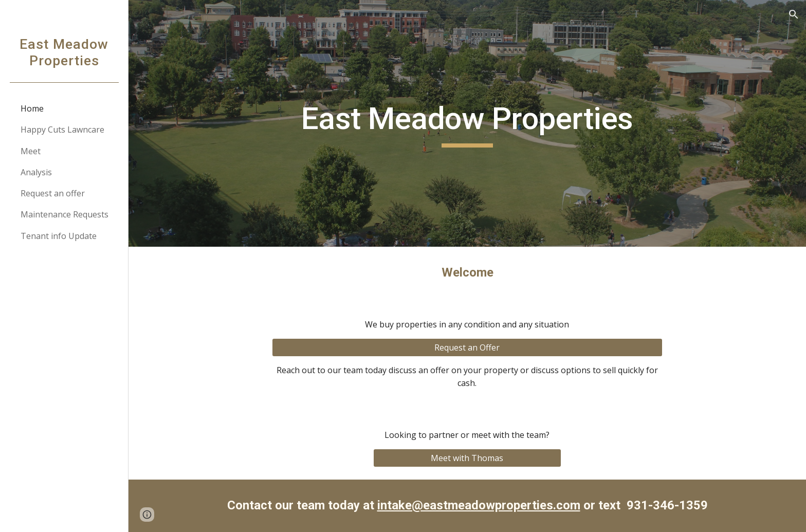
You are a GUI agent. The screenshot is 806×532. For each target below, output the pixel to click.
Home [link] (32, 108)
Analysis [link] (36, 172)
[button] (794, 14)
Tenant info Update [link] (59, 236)
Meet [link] (31, 151)
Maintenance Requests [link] (65, 214)
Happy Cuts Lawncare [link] (62, 130)
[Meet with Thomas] (467, 458)
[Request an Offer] (467, 347)
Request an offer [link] (53, 193)
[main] (467, 123)
